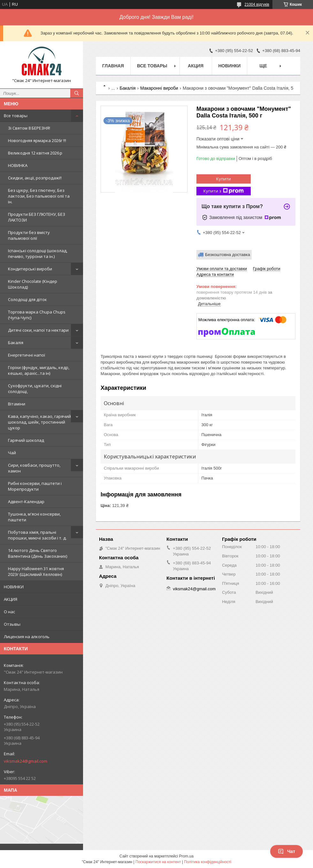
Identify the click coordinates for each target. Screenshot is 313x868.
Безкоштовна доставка (228, 255)
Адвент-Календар (26, 502)
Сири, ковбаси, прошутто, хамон (34, 468)
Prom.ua (186, 856)
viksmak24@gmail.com (26, 761)
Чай (12, 453)
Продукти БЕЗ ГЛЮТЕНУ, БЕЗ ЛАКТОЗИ (37, 217)
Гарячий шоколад (26, 440)
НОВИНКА (18, 165)
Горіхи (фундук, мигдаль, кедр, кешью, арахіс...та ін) (39, 370)
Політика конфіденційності (208, 862)
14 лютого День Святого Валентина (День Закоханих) (38, 553)
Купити (224, 179)
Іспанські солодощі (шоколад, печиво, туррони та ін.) (38, 253)
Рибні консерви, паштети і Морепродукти (35, 486)
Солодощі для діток (27, 299)
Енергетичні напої (27, 355)
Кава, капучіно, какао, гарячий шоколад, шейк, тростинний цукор (39, 422)
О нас (9, 612)
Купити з (224, 191)
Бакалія (16, 343)
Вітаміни (17, 404)
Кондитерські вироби (30, 269)
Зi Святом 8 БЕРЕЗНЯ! (29, 128)
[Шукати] (77, 93)
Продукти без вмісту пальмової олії (29, 235)
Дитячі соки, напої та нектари (38, 330)
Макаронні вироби (159, 88)
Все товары (16, 116)
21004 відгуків (257, 4)
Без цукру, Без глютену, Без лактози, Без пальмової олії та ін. (39, 196)
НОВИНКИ (14, 587)
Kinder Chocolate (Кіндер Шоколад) (33, 284)
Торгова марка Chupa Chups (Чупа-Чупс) (37, 315)
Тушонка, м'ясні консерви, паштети (34, 517)
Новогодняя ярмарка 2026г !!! (37, 140)
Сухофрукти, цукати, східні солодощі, (35, 389)
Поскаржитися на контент (158, 862)
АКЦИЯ (11, 599)
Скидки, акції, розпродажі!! (35, 178)
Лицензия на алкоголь (27, 637)
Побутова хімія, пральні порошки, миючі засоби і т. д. (37, 535)
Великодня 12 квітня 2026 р (35, 153)
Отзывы (12, 624)
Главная (113, 66)
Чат (286, 851)
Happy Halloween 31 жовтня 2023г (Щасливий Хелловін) (36, 571)
